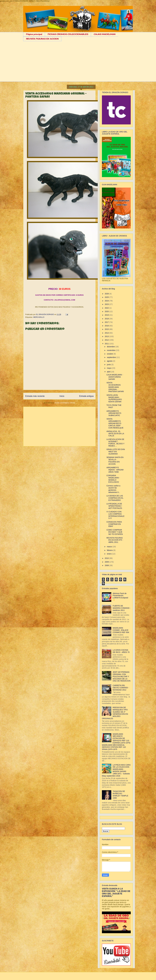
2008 (107, 565)
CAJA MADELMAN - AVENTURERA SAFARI (115, 377)
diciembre (111, 347)
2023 (107, 304)
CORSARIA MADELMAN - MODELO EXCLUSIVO (113, 479)
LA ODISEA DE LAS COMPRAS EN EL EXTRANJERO (115, 498)
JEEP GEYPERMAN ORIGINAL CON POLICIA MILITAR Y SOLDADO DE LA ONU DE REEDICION (122, 676)
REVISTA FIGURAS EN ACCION (42, 39)
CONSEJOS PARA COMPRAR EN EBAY (114, 524)
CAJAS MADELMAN (105, 34)
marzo (110, 547)
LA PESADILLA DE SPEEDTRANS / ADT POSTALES (114, 506)
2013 (107, 336)
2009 (107, 562)
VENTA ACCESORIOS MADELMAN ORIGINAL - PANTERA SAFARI (115, 387)
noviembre (111, 350)
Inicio (62, 396)
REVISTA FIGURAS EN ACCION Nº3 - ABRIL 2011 (115, 540)
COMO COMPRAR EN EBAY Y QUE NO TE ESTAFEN (115, 532)
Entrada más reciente (35, 396)
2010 (107, 558)
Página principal (34, 34)
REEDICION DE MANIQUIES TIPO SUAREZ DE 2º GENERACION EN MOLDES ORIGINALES (115, 713)
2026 (107, 294)
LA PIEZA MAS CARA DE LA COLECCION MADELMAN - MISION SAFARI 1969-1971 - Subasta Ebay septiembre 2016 (116, 770)
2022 (107, 308)
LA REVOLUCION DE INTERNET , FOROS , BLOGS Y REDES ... (115, 443)
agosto (110, 361)
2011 (107, 344)
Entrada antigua (86, 396)
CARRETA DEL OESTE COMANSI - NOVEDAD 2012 (121, 688)
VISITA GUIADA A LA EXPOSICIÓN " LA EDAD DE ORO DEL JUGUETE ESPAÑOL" (116, 892)
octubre (110, 354)
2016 (107, 326)
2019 (107, 315)
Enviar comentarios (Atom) (65, 403)
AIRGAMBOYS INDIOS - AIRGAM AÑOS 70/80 (115, 470)
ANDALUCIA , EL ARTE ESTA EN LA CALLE (115, 434)
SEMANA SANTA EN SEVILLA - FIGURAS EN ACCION (115, 461)
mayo (109, 368)
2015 (107, 329)
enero (109, 554)
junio (109, 365)
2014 (107, 333)
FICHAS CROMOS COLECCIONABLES (68, 34)
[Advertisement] (78, 63)
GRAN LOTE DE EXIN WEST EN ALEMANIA (116, 452)
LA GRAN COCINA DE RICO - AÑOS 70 (121, 651)
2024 (107, 301)
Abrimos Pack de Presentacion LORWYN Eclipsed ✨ (120, 597)
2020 (107, 311)
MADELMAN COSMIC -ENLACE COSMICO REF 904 (121, 630)
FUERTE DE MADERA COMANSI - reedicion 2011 (122, 608)
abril (109, 372)
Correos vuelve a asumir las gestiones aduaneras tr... (113, 489)
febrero (110, 550)
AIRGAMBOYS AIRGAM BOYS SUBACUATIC (114, 413)
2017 (107, 322)
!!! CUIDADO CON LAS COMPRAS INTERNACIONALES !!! (115, 515)
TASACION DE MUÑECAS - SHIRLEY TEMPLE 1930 (120, 795)
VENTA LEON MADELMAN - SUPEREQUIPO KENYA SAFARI (114, 398)
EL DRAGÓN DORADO (45, 314)
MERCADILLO (39, 317)
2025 (107, 297)
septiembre (112, 357)
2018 (107, 319)
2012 (107, 340)
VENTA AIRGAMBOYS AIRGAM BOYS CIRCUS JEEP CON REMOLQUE (115, 423)
